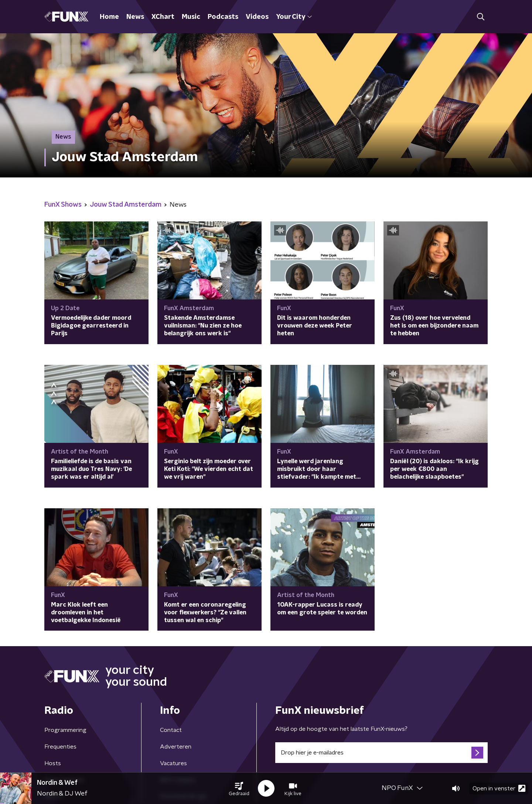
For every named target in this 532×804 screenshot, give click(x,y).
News (135, 17)
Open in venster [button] (499, 788)
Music (191, 17)
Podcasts (223, 17)
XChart (163, 17)
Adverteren (176, 747)
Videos (257, 17)
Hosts (53, 763)
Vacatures (173, 763)
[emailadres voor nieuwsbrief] (381, 753)
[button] (239, 788)
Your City (294, 17)
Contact (171, 730)
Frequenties (60, 747)
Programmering (65, 730)
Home (109, 17)
